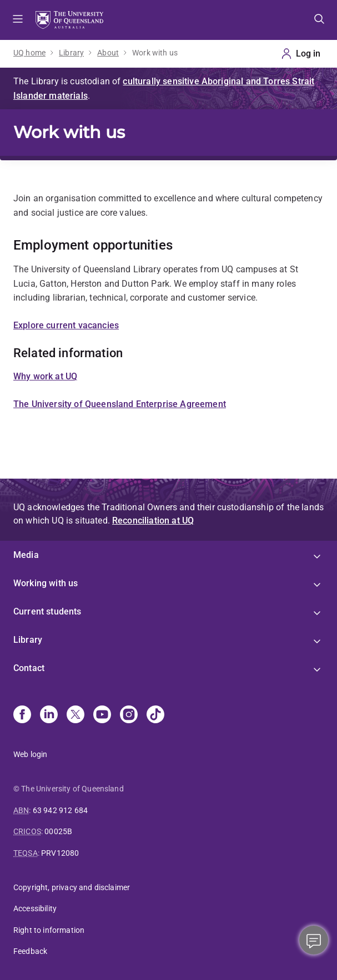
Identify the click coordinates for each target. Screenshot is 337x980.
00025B (58, 831)
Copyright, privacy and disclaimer (72, 887)
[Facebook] (22, 715)
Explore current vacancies (66, 325)
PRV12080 (60, 853)
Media (26, 555)
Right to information (49, 930)
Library (71, 53)
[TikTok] (155, 715)
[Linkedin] (49, 715)
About (108, 53)
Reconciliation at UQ (153, 521)
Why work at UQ (45, 376)
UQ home (29, 53)
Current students (47, 611)
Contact (29, 668)
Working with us (46, 583)
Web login (30, 754)
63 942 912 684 (60, 810)
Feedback (30, 951)
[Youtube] (102, 715)
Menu (18, 20)
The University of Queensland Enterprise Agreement (120, 404)
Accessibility (35, 908)
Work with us (155, 53)
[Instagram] (129, 715)
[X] (76, 715)
